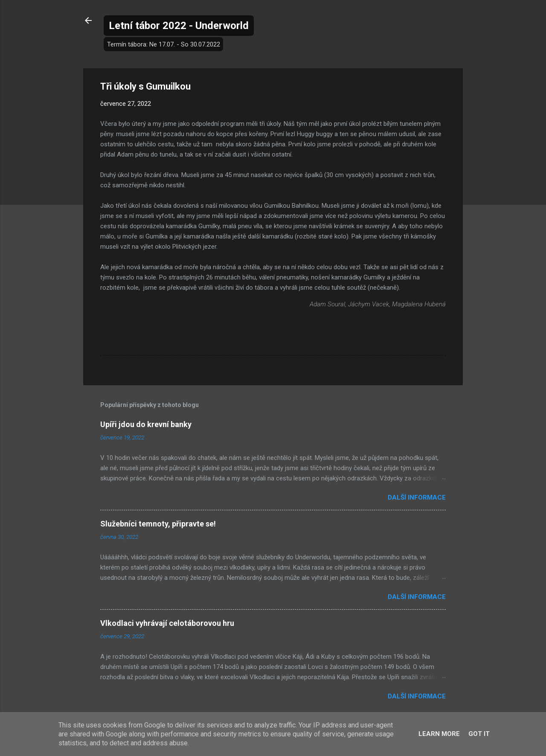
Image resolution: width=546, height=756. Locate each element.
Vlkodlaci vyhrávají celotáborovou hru (167, 623)
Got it (479, 734)
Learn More (439, 734)
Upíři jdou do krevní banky (146, 424)
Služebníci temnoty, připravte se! (158, 524)
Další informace (417, 497)
